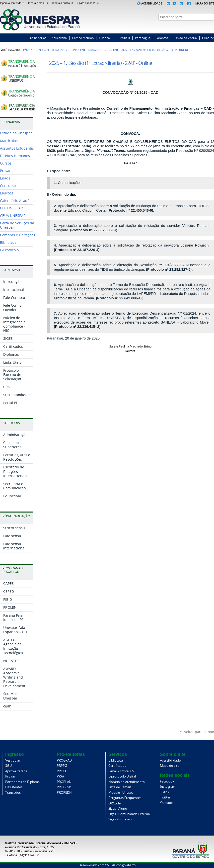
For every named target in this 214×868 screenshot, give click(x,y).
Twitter (199, 27)
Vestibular (13, 760)
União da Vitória (186, 38)
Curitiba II (123, 38)
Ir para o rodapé (88, 3)
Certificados (117, 766)
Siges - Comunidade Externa (129, 814)
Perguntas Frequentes (125, 798)
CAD (83, 50)
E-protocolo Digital (122, 776)
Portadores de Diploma (22, 782)
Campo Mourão (83, 38)
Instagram (205, 27)
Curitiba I (105, 38)
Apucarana (59, 38)
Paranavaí (162, 38)
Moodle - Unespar (122, 793)
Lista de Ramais (120, 787)
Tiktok (165, 792)
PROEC (62, 771)
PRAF (61, 776)
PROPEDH (64, 793)
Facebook (193, 27)
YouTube (212, 27)
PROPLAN (64, 782)
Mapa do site (170, 766)
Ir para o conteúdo (13, 3)
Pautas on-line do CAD (103, 50)
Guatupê (208, 38)
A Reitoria (51, 50)
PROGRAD (64, 760)
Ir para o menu (39, 3)
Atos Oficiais (69, 50)
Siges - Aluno (118, 809)
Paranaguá (143, 38)
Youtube (166, 803)
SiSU (8, 766)
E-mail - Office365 (121, 771)
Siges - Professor (120, 819)
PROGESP (64, 787)
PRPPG (62, 766)
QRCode (114, 803)
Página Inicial (32, 50)
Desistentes (14, 787)
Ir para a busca (64, 3)
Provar (10, 776)
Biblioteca (116, 760)
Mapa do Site (205, 3)
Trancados (13, 793)
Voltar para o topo (199, 732)
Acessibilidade (152, 3)
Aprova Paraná (16, 771)
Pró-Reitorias (37, 38)
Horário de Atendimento (127, 782)
